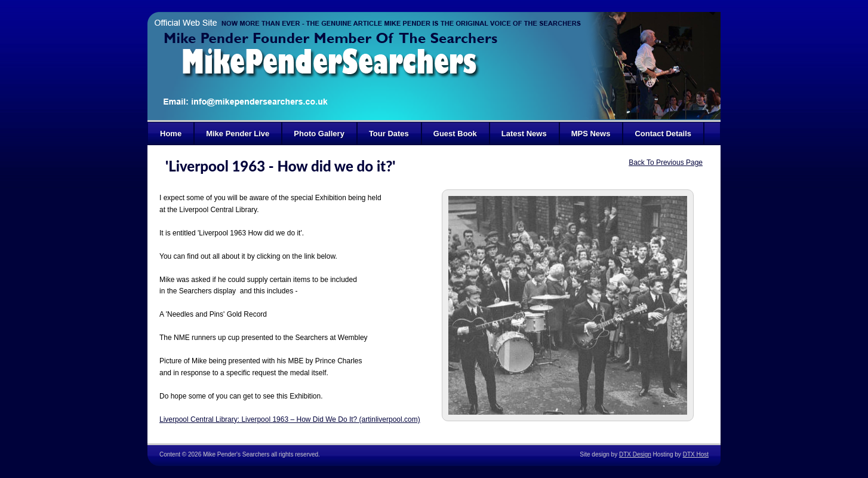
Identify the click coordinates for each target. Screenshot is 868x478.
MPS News (591, 134)
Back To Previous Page (666, 163)
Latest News (524, 134)
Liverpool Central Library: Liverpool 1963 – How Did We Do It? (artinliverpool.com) (290, 419)
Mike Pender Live (238, 134)
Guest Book (455, 134)
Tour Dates (389, 134)
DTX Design (635, 454)
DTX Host (696, 454)
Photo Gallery (319, 134)
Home (171, 134)
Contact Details (663, 134)
